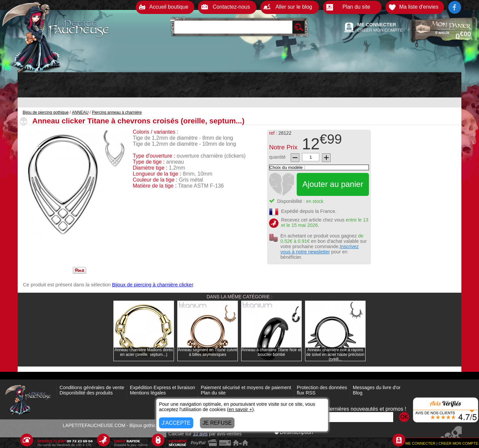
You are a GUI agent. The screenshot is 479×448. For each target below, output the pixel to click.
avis (200, 434)
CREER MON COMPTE (380, 30)
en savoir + (240, 409)
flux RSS (306, 393)
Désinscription (294, 432)
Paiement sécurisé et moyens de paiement (246, 387)
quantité (277, 157)
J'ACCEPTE (176, 423)
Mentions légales (148, 393)
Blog (358, 393)
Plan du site (213, 393)
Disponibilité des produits (86, 393)
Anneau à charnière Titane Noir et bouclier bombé (271, 352)
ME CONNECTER (377, 25)
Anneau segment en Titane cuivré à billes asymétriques (208, 352)
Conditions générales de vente (92, 387)
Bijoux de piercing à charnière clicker (153, 285)
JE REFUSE (217, 423)
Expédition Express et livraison (162, 387)
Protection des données (322, 387)
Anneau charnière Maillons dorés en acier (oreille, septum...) (144, 352)
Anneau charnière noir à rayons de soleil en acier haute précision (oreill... (335, 355)
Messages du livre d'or (377, 387)
